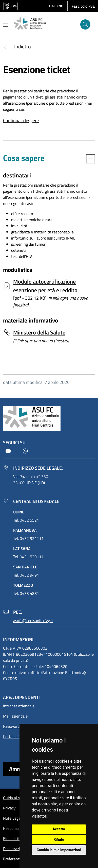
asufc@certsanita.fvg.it (33, 621)
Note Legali (13, 818)
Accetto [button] (59, 829)
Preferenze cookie (18, 859)
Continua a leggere (21, 121)
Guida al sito (14, 798)
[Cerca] (85, 24)
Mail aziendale (15, 716)
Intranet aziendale (19, 706)
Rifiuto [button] (59, 839)
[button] (56, 6)
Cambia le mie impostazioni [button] (59, 850)
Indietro (17, 46)
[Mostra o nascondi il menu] (6, 25)
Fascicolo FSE (83, 6)
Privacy (9, 808)
